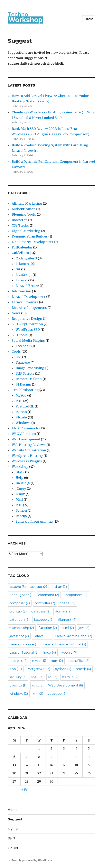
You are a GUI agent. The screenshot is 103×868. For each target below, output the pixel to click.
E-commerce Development (33, 242)
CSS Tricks (20, 225)
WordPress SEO (28, 330)
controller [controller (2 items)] (45, 603)
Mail (19, 499)
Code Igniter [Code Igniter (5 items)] (22, 595)
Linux (20, 494)
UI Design (23, 384)
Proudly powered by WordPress (32, 860)
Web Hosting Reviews (29, 445)
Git (18, 269)
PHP (19, 401)
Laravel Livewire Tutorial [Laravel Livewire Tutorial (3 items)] (65, 644)
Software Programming (34, 521)
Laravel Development (29, 297)
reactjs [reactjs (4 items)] (83, 669)
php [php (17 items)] (16, 669)
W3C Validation (24, 434)
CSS (19, 357)
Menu (89, 19)
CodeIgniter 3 (26, 258)
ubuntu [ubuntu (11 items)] (18, 685)
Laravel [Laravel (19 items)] (42, 636)
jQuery (21, 489)
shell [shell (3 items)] (37, 677)
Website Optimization (29, 450)
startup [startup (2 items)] (70, 677)
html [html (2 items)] (68, 628)
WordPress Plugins (27, 461)
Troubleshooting (25, 390)
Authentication (24, 209)
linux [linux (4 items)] (50, 653)
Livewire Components (29, 308)
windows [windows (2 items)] (19, 694)
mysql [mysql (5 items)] (39, 661)
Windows (23, 423)
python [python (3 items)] (63, 669)
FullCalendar (22, 247)
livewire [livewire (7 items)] (69, 653)
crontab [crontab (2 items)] (18, 611)
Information (21, 291)
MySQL (21, 395)
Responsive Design (27, 319)
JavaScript (24, 275)
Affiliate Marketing (27, 203)
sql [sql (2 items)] (53, 677)
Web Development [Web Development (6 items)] (66, 685)
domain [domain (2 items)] (63, 611)
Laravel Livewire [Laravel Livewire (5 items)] (24, 644)
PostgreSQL (25, 406)
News (16, 313)
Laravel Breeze (27, 286)
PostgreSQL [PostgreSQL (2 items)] (38, 669)
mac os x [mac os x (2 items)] (19, 661)
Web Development (26, 439)
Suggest (15, 819)
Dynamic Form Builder (30, 236)
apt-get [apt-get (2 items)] (39, 587)
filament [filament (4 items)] (67, 620)
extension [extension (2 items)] (19, 620)
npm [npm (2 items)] (57, 661)
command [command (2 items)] (49, 595)
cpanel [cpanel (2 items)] (68, 603)
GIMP (20, 472)
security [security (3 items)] (18, 677)
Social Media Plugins (28, 341)
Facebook (23, 346)
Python (21, 412)
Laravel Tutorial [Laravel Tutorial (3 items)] (24, 653)
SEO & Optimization (27, 324)
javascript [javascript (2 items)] (19, 636)
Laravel (22, 280)
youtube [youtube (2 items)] (57, 694)
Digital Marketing (26, 231)
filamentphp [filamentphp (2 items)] (22, 628)
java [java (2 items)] (84, 628)
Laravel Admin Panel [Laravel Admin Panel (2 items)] (74, 636)
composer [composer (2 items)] (20, 603)
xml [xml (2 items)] (38, 694)
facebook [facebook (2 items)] (44, 620)
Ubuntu (21, 417)
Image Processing (30, 368)
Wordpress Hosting (27, 456)
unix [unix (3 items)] (38, 685)
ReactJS (21, 516)
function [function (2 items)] (48, 628)
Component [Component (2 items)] (76, 595)
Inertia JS (23, 483)
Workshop (20, 467)
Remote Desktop (29, 379)
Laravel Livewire (25, 302)
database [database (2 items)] (41, 611)
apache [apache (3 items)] (18, 587)
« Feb (25, 790)
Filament (23, 264)
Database (23, 362)
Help (19, 478)
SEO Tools (20, 335)
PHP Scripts (25, 373)
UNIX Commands (25, 428)
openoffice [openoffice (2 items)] (79, 661)
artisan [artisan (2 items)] (59, 587)
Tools (16, 351)
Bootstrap (20, 220)
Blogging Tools (24, 214)
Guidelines (20, 253)
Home (13, 810)
